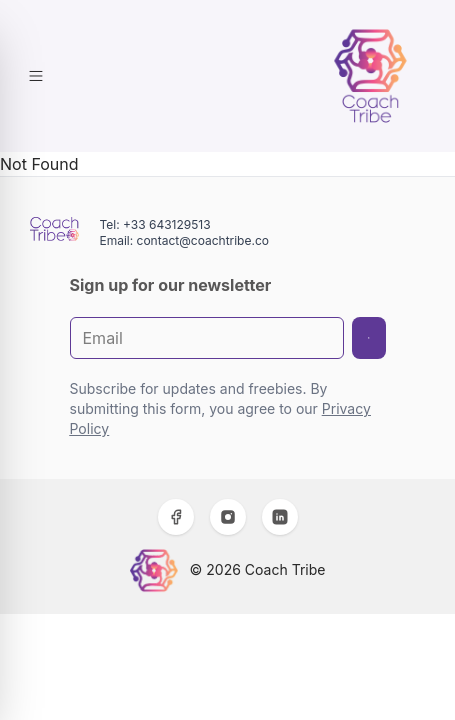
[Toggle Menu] (36, 76)
